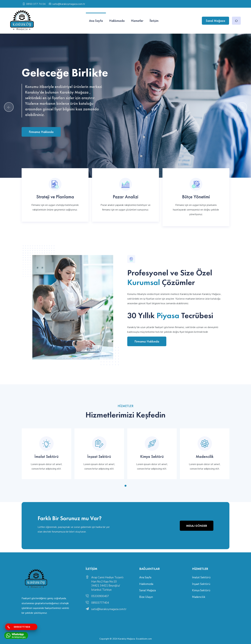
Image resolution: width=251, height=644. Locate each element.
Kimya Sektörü (152, 456)
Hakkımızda (117, 21)
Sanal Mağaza (215, 21)
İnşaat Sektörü (99, 456)
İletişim (154, 21)
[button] (125, 486)
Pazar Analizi (126, 197)
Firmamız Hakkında (41, 132)
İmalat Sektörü (47, 456)
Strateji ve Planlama (55, 197)
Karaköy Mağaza (127, 639)
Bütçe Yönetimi (196, 197)
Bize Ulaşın (146, 597)
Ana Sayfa (96, 21)
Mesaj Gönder (197, 526)
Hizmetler (137, 21)
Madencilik (205, 456)
